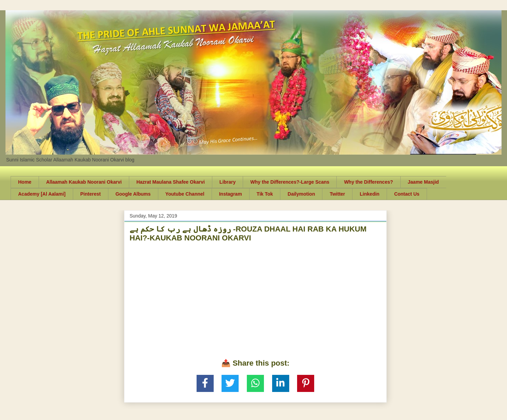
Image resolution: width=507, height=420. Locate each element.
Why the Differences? (368, 182)
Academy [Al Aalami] (42, 194)
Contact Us (407, 194)
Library (228, 182)
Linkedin (370, 194)
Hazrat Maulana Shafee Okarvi (171, 182)
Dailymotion (301, 194)
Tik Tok (265, 194)
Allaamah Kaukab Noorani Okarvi (84, 182)
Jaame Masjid (423, 182)
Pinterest (91, 194)
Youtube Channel (185, 194)
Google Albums (133, 194)
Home (25, 182)
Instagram (231, 194)
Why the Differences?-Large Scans (290, 182)
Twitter (337, 194)
